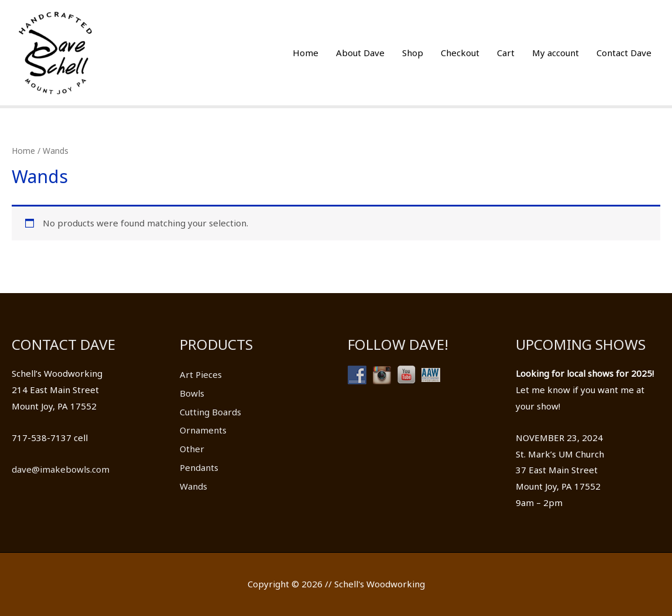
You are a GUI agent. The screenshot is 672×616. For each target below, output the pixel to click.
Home (306, 53)
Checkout (460, 53)
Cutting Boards (210, 412)
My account (556, 53)
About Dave (360, 53)
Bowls (192, 393)
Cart (506, 53)
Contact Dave (624, 53)
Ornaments (203, 430)
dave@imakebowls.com (61, 469)
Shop (413, 53)
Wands (193, 486)
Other (192, 449)
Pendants (199, 467)
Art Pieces (201, 374)
